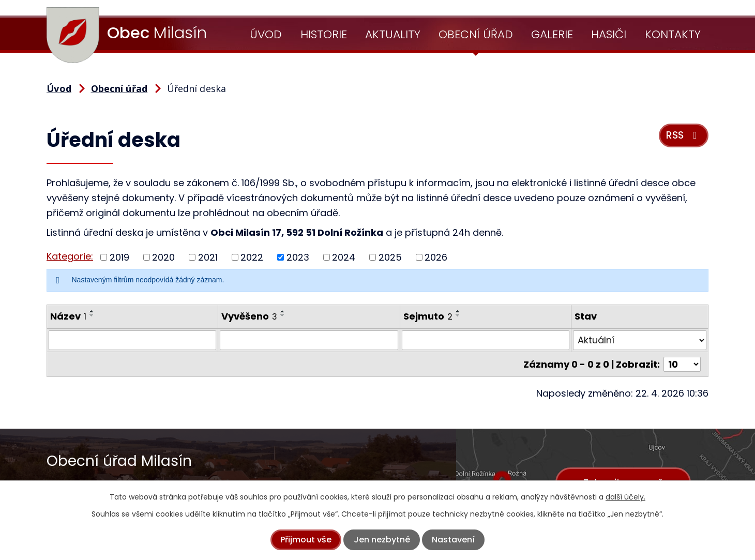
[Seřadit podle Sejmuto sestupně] (458, 315)
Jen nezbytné (382, 540)
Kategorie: (70, 256)
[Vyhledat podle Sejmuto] (486, 340)
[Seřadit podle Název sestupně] (92, 315)
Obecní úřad (476, 34)
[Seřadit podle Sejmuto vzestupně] (458, 311)
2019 (119, 257)
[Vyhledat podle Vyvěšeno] (309, 340)
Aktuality (393, 34)
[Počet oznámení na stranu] (682, 364)
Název (68, 316)
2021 (208, 257)
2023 (298, 257)
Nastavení (453, 540)
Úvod (266, 34)
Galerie (552, 34)
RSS (683, 135)
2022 (252, 257)
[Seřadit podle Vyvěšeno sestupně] (283, 315)
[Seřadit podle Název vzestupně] (92, 311)
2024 (344, 257)
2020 (163, 257)
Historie (324, 34)
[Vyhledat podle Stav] (640, 340)
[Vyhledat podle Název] (132, 340)
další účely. (625, 497)
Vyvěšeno (249, 316)
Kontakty (673, 34)
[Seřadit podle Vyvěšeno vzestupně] (283, 311)
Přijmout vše (306, 540)
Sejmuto (428, 316)
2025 (390, 257)
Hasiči (609, 34)
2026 (436, 257)
